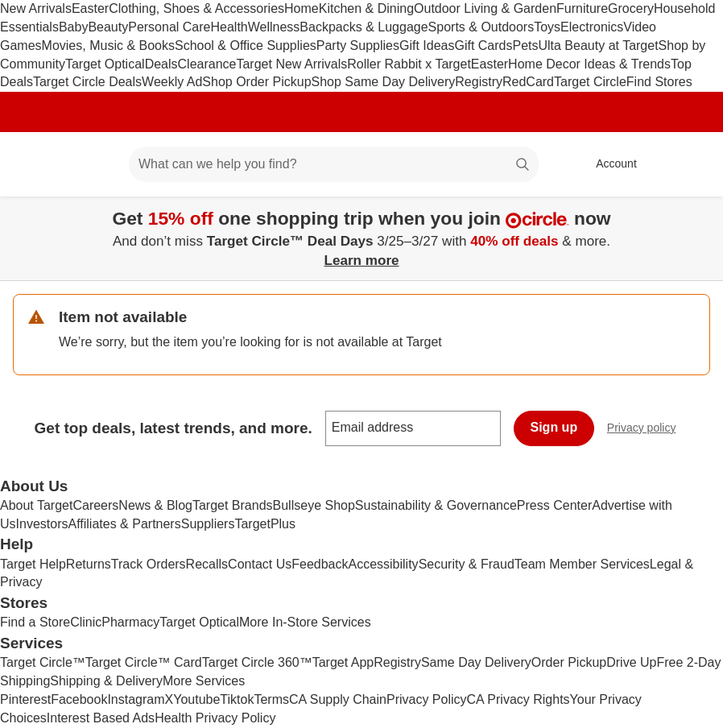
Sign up (554, 427)
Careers (95, 505)
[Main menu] (92, 164)
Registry (479, 82)
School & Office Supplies (246, 45)
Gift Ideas (427, 45)
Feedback (320, 564)
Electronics (592, 27)
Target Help (33, 564)
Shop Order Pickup (256, 82)
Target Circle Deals (87, 82)
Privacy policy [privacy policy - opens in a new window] (648, 430)
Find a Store (35, 622)
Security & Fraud (467, 564)
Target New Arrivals (291, 64)
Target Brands (233, 505)
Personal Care (169, 27)
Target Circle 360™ (257, 662)
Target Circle (590, 82)
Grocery (631, 8)
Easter (90, 8)
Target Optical (105, 64)
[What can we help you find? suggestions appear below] (334, 164)
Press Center (554, 505)
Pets (525, 45)
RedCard (528, 82)
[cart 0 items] (689, 164)
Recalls (207, 564)
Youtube (196, 699)
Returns (89, 564)
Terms (271, 699)
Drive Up (631, 662)
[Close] (700, 215)
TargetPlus (265, 524)
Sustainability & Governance (436, 505)
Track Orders (149, 564)
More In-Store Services (305, 622)
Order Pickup (569, 662)
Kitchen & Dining (366, 8)
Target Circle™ (43, 662)
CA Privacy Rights (518, 699)
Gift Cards (483, 45)
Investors (42, 524)
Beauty (108, 27)
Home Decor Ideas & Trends (589, 64)
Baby (73, 27)
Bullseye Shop (314, 505)
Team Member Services (582, 564)
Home (302, 8)
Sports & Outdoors (481, 27)
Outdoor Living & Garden (485, 8)
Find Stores (659, 82)
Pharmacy (130, 622)
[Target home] (35, 164)
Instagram (136, 699)
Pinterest (25, 699)
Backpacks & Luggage (364, 27)
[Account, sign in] (608, 164)
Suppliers (208, 524)
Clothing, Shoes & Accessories (196, 8)
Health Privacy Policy (215, 718)
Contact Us (260, 564)
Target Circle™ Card (144, 662)
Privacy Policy (427, 699)
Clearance (207, 64)
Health (229, 27)
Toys (547, 27)
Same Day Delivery (476, 662)
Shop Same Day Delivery (384, 82)
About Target (36, 505)
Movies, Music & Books (108, 45)
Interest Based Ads (101, 718)
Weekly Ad (172, 82)
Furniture (582, 8)
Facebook (79, 699)
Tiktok (237, 699)
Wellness (274, 27)
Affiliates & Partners (124, 524)
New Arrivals (36, 8)
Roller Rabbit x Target (409, 64)
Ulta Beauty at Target (598, 45)
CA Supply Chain (338, 699)
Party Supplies (358, 45)
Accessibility (383, 564)
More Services (204, 681)
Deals (161, 64)
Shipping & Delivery (106, 681)
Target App (343, 662)
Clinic (86, 622)
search (523, 165)
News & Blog (155, 505)
